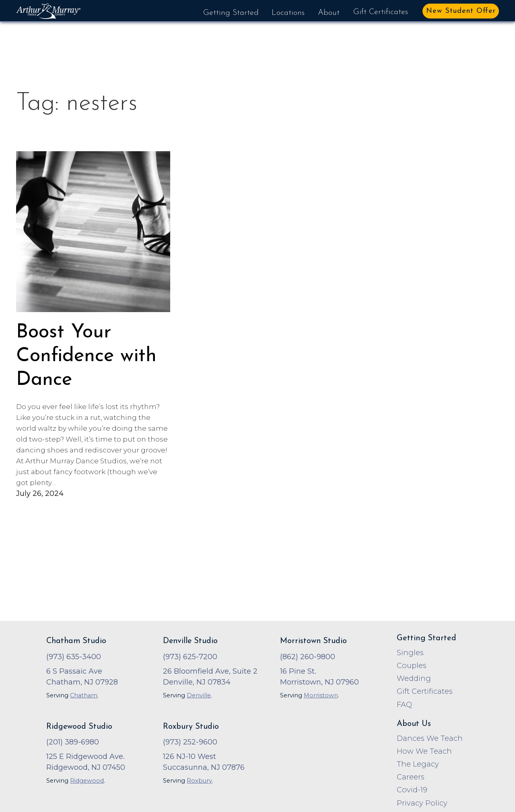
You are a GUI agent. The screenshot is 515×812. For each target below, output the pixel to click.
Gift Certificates (381, 12)
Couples (412, 666)
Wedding (414, 678)
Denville (199, 695)
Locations (288, 13)
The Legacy (418, 764)
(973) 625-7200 (190, 657)
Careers (411, 777)
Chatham (84, 695)
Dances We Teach (430, 738)
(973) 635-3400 (74, 657)
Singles (410, 653)
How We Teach (424, 751)
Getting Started (231, 13)
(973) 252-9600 (190, 742)
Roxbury (199, 781)
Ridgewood (87, 781)
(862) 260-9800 (308, 657)
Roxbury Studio (191, 727)
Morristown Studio (313, 641)
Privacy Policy (422, 803)
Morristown (321, 695)
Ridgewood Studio (79, 727)
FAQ (404, 705)
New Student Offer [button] (461, 11)
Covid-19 (412, 790)
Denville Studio (190, 641)
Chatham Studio (76, 641)
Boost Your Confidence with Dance (86, 356)
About (329, 13)
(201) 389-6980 (73, 742)
